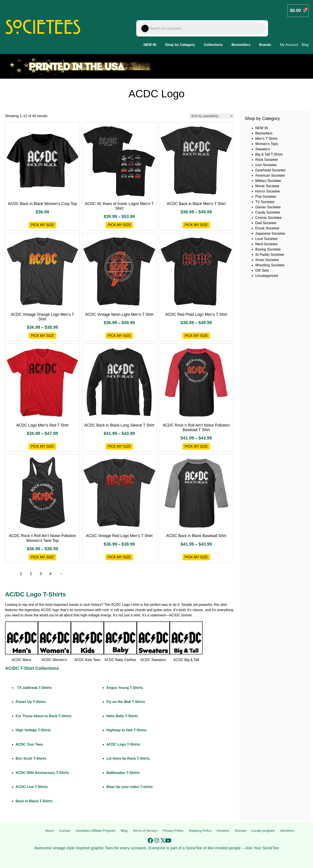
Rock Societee (267, 160)
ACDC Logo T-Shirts (123, 744)
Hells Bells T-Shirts (122, 716)
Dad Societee (266, 223)
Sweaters (263, 149)
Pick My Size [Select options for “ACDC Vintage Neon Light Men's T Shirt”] (119, 336)
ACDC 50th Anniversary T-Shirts (42, 773)
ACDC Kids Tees (87, 660)
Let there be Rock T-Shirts (128, 758)
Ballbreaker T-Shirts (123, 773)
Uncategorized (267, 276)
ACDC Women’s (54, 660)
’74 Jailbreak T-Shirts (34, 688)
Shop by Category (180, 45)
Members (287, 831)
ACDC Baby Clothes (120, 660)
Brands (265, 45)
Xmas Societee (267, 260)
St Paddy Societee (270, 255)
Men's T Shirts (266, 139)
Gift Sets (262, 270)
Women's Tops (267, 144)
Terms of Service (145, 831)
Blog (124, 831)
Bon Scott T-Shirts (31, 758)
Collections (213, 45)
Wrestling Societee (270, 265)
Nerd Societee (266, 244)
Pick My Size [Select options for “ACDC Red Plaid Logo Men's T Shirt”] (196, 336)
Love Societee (266, 239)
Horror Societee (268, 191)
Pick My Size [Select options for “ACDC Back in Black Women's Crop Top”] (42, 225)
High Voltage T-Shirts (33, 730)
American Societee (270, 175)
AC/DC (46, 610)
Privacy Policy (173, 831)
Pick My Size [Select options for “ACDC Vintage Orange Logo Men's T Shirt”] (42, 336)
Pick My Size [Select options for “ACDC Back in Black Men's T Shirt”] (196, 225)
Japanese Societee (270, 233)
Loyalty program (263, 831)
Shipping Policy (200, 831)
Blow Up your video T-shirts (130, 787)
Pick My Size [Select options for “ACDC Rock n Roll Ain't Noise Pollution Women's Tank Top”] (42, 557)
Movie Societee (267, 186)
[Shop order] (212, 116)
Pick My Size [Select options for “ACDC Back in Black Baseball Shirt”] (196, 557)
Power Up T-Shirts (31, 702)
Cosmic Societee (268, 218)
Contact (64, 831)
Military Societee (268, 181)
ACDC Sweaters (153, 660)
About (49, 831)
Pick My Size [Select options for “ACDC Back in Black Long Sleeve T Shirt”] (119, 446)
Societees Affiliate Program (95, 831)
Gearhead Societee (270, 170)
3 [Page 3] (41, 574)
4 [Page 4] (50, 574)
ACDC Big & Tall (186, 660)
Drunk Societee (267, 228)
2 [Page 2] (31, 574)
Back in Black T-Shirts (34, 801)
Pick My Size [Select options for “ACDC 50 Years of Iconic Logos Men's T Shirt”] (119, 225)
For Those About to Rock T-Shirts (44, 716)
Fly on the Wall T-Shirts (126, 702)
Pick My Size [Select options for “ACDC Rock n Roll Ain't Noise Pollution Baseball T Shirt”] (196, 446)
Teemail (240, 831)
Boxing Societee (268, 249)
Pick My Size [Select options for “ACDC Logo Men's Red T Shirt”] (42, 446)
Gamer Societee (268, 207)
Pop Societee (266, 197)
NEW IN (150, 45)
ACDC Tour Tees (29, 744)
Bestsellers (241, 45)
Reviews (223, 831)
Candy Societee (268, 212)
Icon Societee (266, 165)
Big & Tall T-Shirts (269, 154)
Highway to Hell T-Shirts (126, 730)
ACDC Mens (22, 660)
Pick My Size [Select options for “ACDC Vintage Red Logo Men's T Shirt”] (119, 557)
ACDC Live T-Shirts (32, 787)
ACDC (116, 605)
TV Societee (265, 202)
